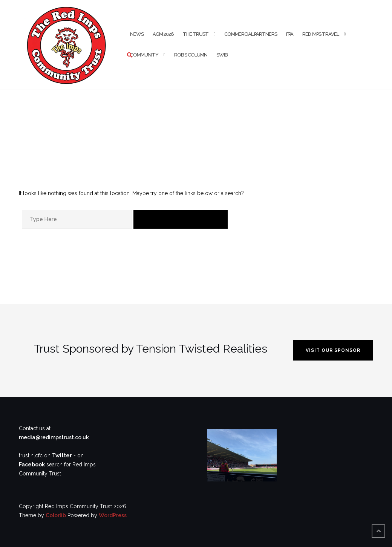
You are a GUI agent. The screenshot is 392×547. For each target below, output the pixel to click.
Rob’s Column (191, 55)
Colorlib (56, 515)
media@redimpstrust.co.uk (54, 437)
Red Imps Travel (321, 34)
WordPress (113, 515)
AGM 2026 (163, 34)
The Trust (196, 34)
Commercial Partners (251, 34)
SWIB (222, 55)
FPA (290, 34)
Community (144, 55)
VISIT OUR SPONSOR (333, 350)
